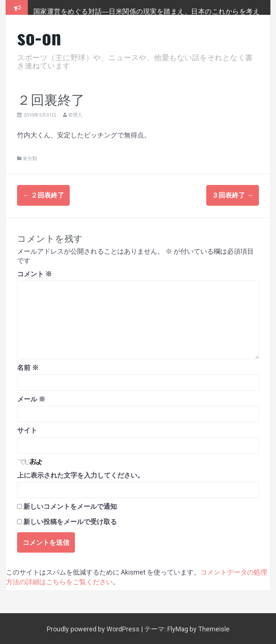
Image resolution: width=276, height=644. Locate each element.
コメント (34, 273)
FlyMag (178, 628)
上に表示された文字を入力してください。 (80, 474)
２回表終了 (43, 195)
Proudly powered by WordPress (94, 628)
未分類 (30, 158)
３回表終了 (233, 195)
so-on (39, 37)
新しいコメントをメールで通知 (70, 506)
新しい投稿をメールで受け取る (70, 521)
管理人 (75, 115)
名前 (28, 367)
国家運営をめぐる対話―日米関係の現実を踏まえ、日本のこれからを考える (147, 14)
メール (31, 398)
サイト (27, 430)
